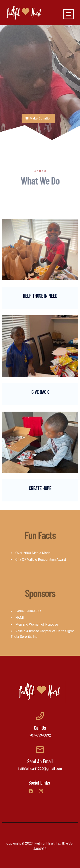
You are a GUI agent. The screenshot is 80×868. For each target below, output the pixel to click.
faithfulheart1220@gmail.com (40, 769)
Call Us (40, 728)
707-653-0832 (40, 735)
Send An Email (40, 761)
